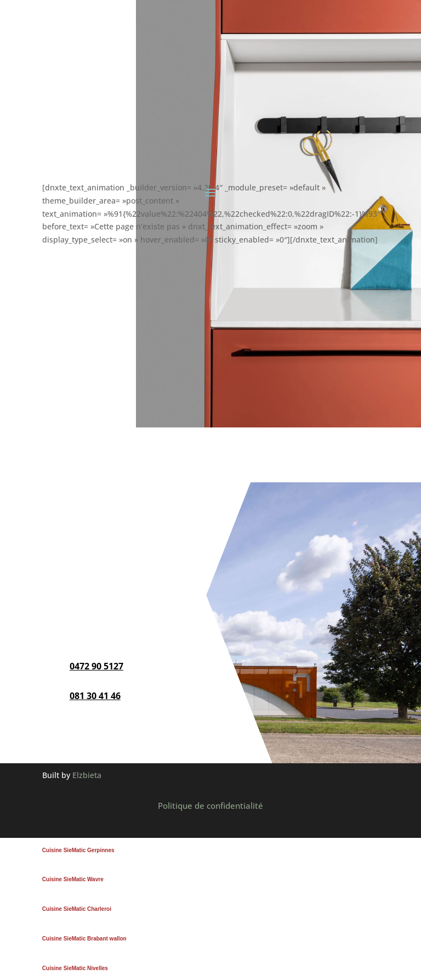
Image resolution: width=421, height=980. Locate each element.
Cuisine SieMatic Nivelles (75, 968)
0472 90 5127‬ (96, 666)
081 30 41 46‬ (95, 696)
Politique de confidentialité (210, 806)
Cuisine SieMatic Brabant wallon (84, 939)
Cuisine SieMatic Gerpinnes (78, 850)
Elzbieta (87, 775)
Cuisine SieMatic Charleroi (77, 909)
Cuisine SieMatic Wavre (73, 879)
